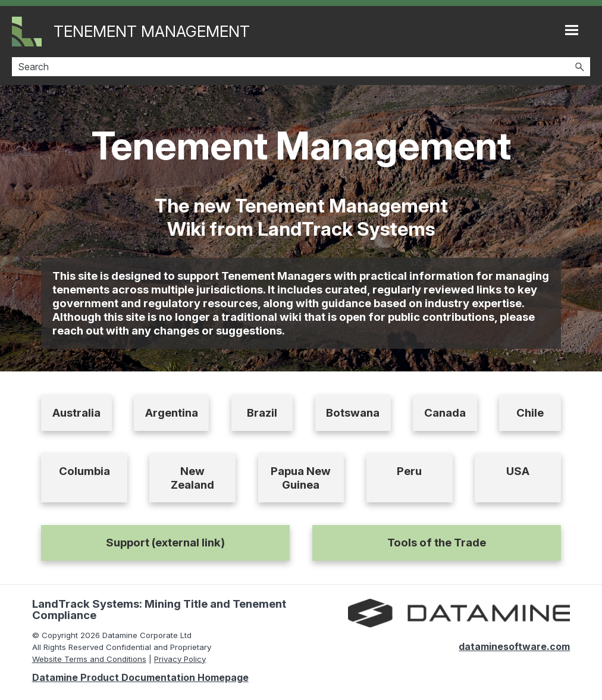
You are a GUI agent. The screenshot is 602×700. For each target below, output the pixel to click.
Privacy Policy (180, 659)
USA (518, 471)
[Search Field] (301, 67)
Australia (76, 413)
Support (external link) (165, 543)
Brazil (262, 413)
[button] (579, 67)
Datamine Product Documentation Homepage (140, 677)
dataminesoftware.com (514, 646)
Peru (409, 471)
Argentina (172, 413)
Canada (445, 413)
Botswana (353, 413)
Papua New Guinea (301, 478)
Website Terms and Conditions (89, 659)
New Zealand (192, 478)
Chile (530, 413)
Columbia (84, 471)
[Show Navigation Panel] (572, 30)
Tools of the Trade (437, 543)
